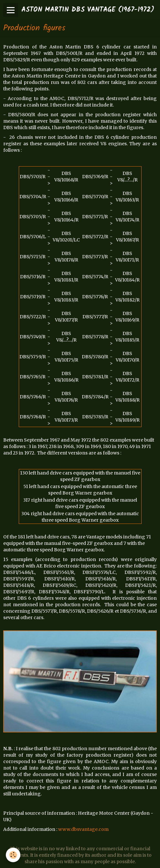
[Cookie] (13, 855)
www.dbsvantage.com (83, 829)
